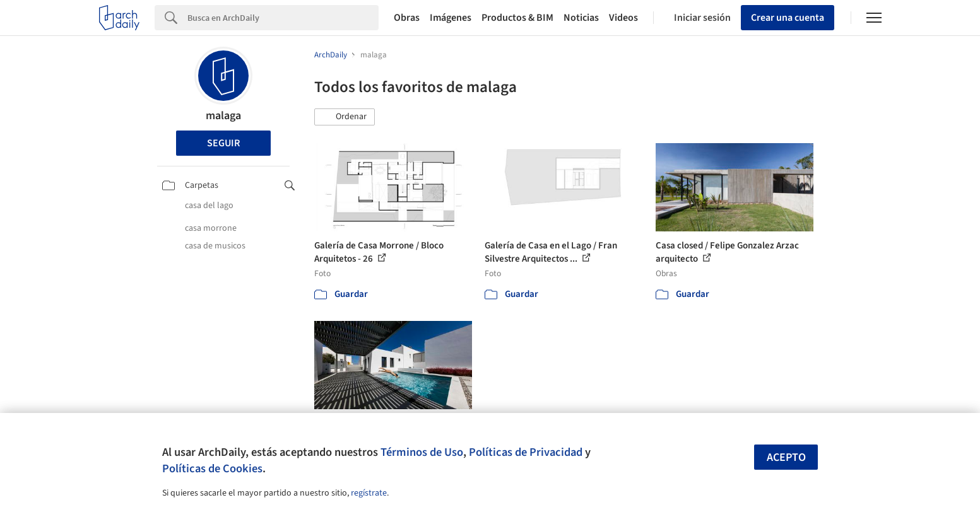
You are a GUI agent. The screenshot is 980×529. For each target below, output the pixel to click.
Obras (407, 18)
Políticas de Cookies (212, 468)
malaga (223, 116)
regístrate (369, 493)
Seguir (223, 143)
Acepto (786, 457)
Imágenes (451, 18)
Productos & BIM (517, 18)
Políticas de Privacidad (526, 452)
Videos (623, 18)
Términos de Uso (422, 452)
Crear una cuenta (788, 18)
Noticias (581, 18)
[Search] (283, 18)
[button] (345, 117)
